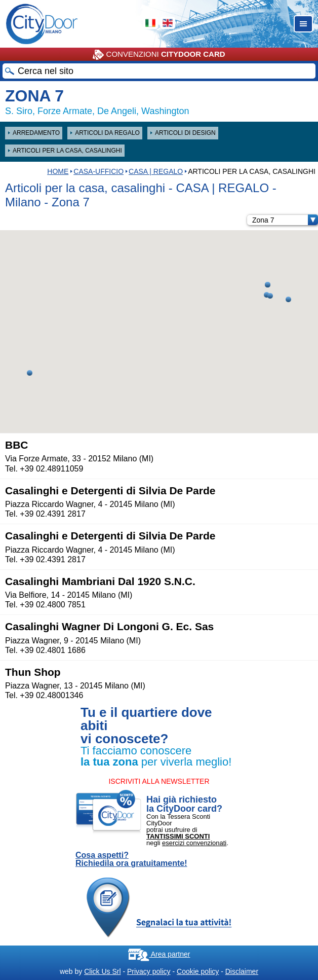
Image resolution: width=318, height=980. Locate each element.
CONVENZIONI (159, 55)
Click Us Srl (102, 971)
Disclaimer (242, 971)
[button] (30, 373)
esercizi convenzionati (194, 843)
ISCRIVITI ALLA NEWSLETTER (159, 781)
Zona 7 (285, 220)
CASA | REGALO (156, 171)
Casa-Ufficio (98, 171)
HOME (58, 171)
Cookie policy (198, 971)
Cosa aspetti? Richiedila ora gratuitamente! (131, 859)
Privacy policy (149, 971)
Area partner (159, 954)
